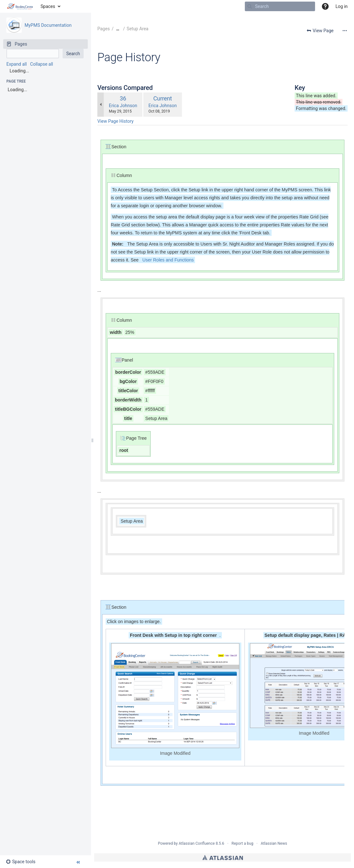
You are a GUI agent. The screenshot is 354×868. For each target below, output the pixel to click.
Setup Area (138, 29)
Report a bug (242, 843)
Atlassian (223, 857)
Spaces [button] (48, 6)
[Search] (250, 6)
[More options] (345, 31)
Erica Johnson (123, 106)
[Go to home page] (20, 6)
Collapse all (41, 64)
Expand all (17, 64)
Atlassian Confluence (197, 843)
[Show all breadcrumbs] (118, 29)
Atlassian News (274, 843)
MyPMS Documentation (48, 25)
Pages (104, 29)
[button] (325, 6)
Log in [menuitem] (342, 6)
